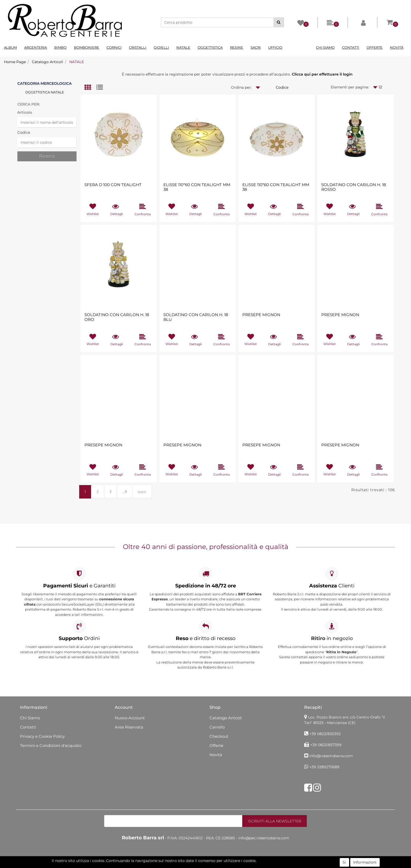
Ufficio (275, 47)
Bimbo (60, 47)
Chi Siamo (325, 47)
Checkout (219, 736)
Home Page (15, 62)
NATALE (77, 62)
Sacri (256, 47)
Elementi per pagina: (350, 87)
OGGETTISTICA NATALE (45, 92)
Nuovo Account (130, 718)
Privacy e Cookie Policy (42, 736)
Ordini (79, 638)
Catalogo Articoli (47, 62)
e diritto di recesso (206, 638)
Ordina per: (241, 87)
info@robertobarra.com (331, 756)
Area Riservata (129, 727)
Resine (237, 47)
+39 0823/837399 (326, 745)
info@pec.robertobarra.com (264, 838)
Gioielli (161, 47)
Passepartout (228, 865)
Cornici (114, 47)
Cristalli (138, 47)
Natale (183, 47)
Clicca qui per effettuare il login (322, 74)
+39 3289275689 (324, 767)
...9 (125, 492)
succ (142, 492)
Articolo (25, 112)
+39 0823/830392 (325, 734)
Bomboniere (87, 47)
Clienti (332, 586)
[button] (279, 22)
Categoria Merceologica (44, 83)
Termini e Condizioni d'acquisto (51, 745)
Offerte (375, 47)
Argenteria (36, 47)
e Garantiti (79, 586)
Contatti (351, 47)
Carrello (217, 727)
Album (10, 47)
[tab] (90, 88)
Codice (24, 132)
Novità (397, 47)
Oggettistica (210, 47)
